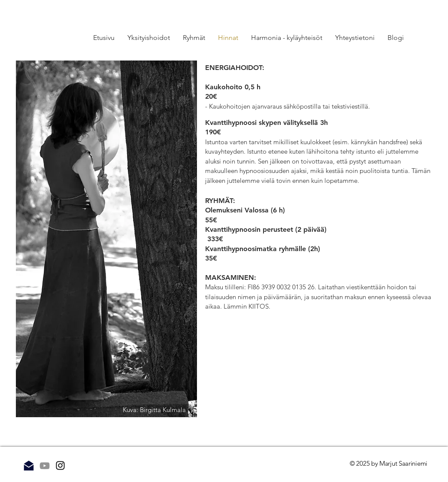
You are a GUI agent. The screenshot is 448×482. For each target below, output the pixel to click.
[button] (194, 38)
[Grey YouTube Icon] (45, 466)
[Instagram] (60, 465)
